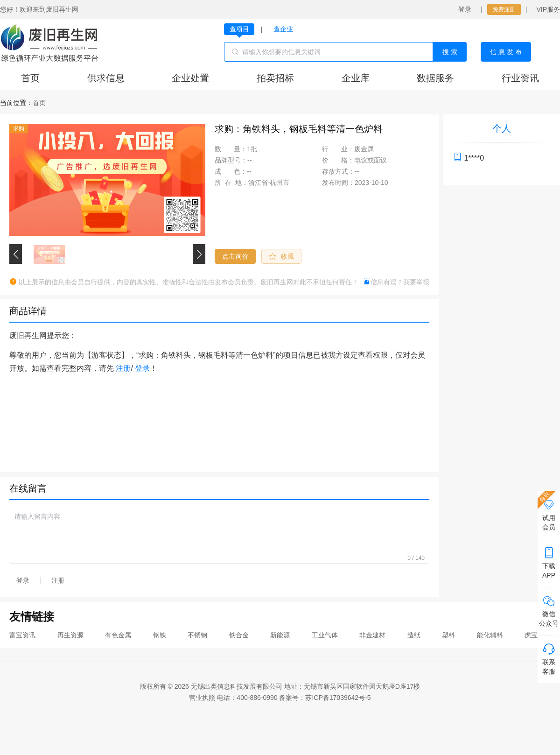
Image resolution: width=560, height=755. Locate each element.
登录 (465, 9)
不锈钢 (197, 635)
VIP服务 (548, 9)
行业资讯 (520, 78)
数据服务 (435, 78)
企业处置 (190, 78)
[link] (39, 103)
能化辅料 (490, 635)
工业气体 (325, 635)
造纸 (414, 635)
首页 (30, 78)
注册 (123, 368)
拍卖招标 (275, 78)
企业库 (356, 78)
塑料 (448, 635)
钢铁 (160, 635)
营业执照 (202, 698)
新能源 (280, 635)
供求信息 (106, 78)
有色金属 (118, 635)
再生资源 (70, 635)
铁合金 (239, 635)
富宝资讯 (22, 635)
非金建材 (372, 635)
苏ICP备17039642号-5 (338, 698)
